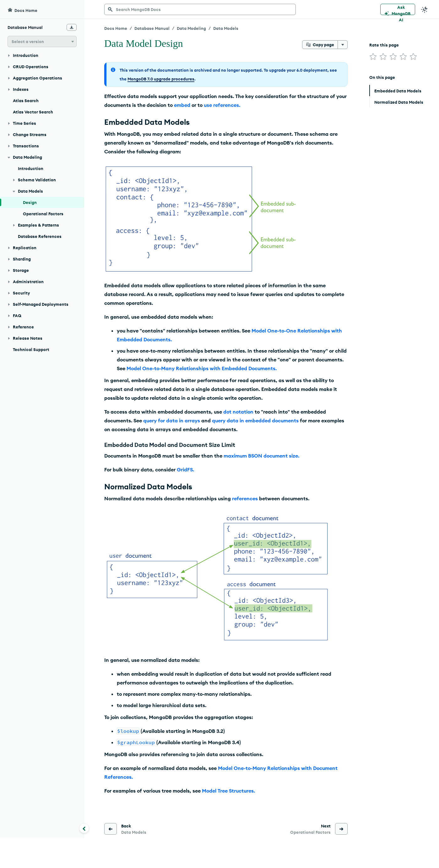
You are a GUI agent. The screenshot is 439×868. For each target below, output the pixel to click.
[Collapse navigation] (84, 828)
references (245, 498)
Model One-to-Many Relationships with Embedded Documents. (202, 368)
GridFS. (185, 470)
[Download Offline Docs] (72, 27)
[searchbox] (200, 9)
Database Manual (152, 28)
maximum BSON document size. (261, 456)
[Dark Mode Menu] (425, 9)
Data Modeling (191, 28)
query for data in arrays (172, 420)
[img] (373, 57)
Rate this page (384, 45)
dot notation (238, 412)
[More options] (343, 45)
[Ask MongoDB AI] (398, 9)
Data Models (226, 28)
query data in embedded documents (255, 420)
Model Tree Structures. (228, 791)
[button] (42, 41)
